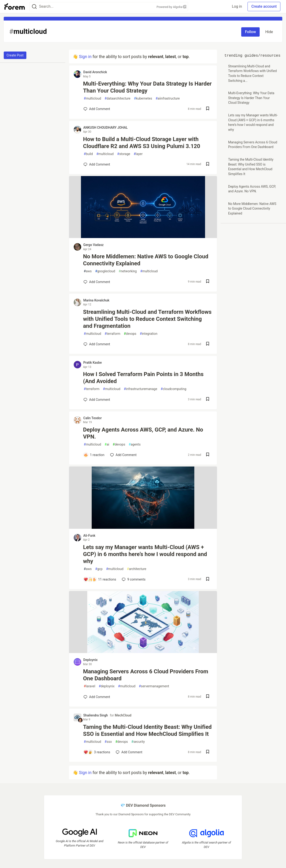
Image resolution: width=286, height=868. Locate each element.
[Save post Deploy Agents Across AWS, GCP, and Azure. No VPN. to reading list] (208, 455)
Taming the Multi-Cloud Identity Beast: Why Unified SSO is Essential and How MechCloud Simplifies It (147, 730)
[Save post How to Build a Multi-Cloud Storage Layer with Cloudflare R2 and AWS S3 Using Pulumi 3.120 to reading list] (208, 164)
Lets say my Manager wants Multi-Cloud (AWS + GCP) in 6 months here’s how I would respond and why (145, 554)
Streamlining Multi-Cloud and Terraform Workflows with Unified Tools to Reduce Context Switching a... (252, 73)
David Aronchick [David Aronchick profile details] (95, 72)
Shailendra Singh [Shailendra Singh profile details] (96, 715)
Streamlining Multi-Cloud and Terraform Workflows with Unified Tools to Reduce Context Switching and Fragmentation (147, 319)
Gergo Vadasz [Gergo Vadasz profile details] (93, 245)
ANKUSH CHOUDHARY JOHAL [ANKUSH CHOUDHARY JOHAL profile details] (105, 128)
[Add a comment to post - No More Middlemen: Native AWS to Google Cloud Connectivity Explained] (97, 282)
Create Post (15, 55)
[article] (143, 237)
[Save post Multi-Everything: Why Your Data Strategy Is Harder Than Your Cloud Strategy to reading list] (208, 109)
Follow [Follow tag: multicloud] (250, 32)
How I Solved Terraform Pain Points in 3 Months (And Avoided (143, 378)
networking (128, 271)
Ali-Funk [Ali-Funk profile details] (89, 536)
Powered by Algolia (171, 7)
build (88, 154)
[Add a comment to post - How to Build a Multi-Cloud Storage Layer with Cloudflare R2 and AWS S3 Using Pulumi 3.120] (97, 164)
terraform (112, 334)
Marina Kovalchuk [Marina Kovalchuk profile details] (96, 300)
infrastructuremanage (141, 389)
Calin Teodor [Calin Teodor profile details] (92, 418)
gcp (99, 569)
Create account (264, 6)
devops (130, 334)
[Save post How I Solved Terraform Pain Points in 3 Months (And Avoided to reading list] (208, 399)
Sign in (85, 57)
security (138, 742)
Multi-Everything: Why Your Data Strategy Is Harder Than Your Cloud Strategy (147, 87)
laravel (89, 686)
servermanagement (154, 686)
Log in (237, 6)
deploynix (107, 686)
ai (107, 444)
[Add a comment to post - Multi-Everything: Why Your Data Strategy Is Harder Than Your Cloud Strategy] (97, 109)
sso (108, 742)
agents (135, 444)
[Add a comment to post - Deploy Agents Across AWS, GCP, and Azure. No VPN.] (94, 455)
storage (124, 154)
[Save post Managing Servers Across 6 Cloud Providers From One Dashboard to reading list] (208, 697)
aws (88, 271)
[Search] (34, 7)
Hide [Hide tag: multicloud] (269, 32)
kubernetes (143, 99)
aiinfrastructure (168, 99)
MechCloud (123, 715)
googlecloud (105, 271)
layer (138, 154)
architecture (137, 569)
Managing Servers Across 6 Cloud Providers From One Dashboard (146, 675)
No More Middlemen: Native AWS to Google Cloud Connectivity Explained (146, 260)
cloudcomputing (174, 389)
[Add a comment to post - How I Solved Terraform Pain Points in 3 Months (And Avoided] (97, 400)
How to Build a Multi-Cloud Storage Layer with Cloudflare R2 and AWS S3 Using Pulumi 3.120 (142, 143)
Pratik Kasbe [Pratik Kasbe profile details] (92, 363)
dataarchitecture (117, 99)
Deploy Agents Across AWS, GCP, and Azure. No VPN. (143, 433)
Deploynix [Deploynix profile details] (90, 660)
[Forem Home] (15, 7)
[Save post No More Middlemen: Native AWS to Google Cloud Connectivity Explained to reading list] (208, 282)
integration (148, 334)
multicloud (92, 99)
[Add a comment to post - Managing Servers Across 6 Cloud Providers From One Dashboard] (97, 697)
